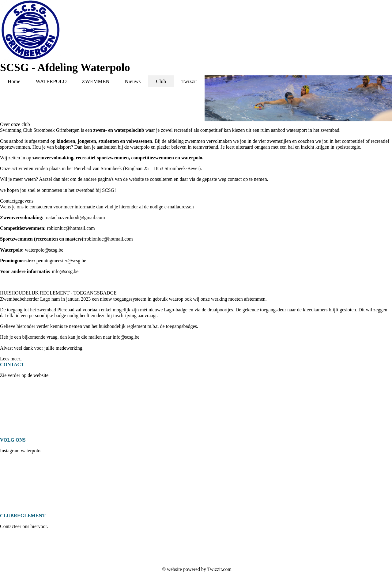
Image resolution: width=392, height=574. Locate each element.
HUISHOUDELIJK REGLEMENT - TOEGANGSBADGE (58, 293)
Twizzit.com (219, 569)
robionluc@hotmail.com (71, 228)
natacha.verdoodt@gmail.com (75, 217)
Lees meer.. (11, 359)
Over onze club (15, 124)
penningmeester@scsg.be (61, 261)
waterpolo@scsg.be (44, 250)
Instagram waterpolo (20, 451)
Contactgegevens (17, 201)
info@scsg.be (65, 271)
